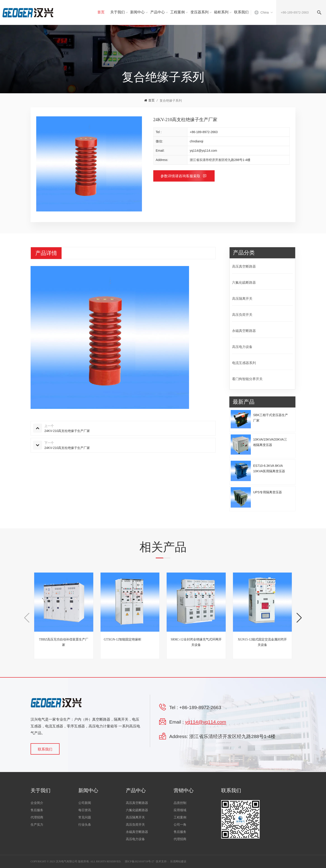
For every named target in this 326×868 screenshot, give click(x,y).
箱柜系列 (221, 12)
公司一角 (180, 825)
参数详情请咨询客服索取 (181, 176)
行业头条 (85, 825)
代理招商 (37, 817)
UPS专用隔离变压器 (267, 492)
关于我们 (117, 12)
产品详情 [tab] (46, 253)
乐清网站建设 (178, 861)
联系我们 (241, 12)
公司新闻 (85, 803)
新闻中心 (137, 12)
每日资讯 (85, 810)
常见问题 (85, 817)
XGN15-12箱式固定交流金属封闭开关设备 (262, 642)
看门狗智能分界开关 (247, 379)
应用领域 (180, 810)
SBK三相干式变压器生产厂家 (271, 418)
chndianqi (197, 141)
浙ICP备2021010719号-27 (140, 861)
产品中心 (158, 12)
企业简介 (37, 803)
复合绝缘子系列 (171, 101)
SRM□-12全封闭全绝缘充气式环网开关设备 (196, 642)
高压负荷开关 (242, 315)
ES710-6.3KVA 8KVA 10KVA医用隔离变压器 (269, 468)
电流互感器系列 (244, 363)
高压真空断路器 (244, 266)
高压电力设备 (242, 347)
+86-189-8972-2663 (204, 132)
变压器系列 (199, 12)
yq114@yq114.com (203, 151)
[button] (299, 618)
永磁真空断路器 (244, 331)
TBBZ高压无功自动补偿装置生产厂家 (64, 642)
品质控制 (180, 803)
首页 (101, 12)
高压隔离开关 (242, 299)
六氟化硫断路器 (244, 282)
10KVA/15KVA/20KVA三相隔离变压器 (270, 442)
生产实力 (37, 825)
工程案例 (177, 12)
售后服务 (37, 810)
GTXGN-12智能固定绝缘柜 (123, 639)
